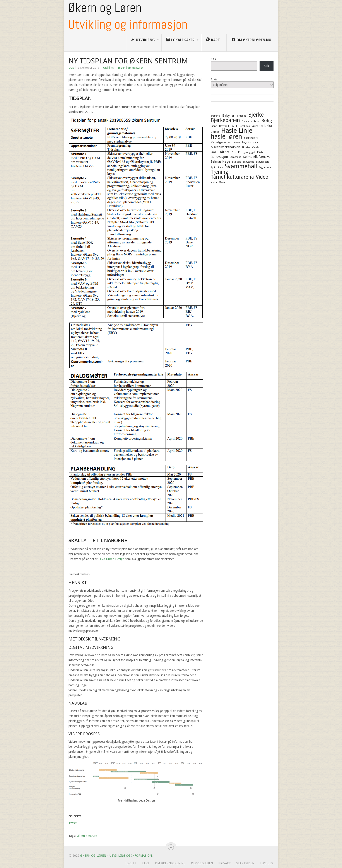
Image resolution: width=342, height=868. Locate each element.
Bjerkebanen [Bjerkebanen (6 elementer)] (225, 120)
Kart (146, 863)
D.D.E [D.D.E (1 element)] (234, 126)
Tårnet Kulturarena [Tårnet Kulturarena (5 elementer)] (232, 177)
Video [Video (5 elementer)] (262, 177)
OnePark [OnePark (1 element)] (257, 147)
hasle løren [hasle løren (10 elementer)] (226, 136)
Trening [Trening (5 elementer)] (219, 172)
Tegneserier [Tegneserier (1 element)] (265, 167)
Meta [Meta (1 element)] (255, 143)
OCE (71, 68)
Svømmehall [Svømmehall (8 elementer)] (241, 166)
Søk (213, 59)
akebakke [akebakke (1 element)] (215, 116)
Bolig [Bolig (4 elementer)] (267, 121)
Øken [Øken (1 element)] (222, 182)
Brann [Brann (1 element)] (214, 126)
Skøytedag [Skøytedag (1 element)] (249, 162)
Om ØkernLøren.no (170, 863)
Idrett (131, 863)
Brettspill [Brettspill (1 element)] (224, 126)
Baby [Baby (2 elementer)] (226, 116)
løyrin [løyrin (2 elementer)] (246, 142)
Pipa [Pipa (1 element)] (234, 152)
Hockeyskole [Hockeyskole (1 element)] (251, 138)
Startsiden (245, 863)
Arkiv (214, 79)
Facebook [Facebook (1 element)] (245, 126)
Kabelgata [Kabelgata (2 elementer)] (218, 142)
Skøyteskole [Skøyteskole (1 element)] (263, 162)
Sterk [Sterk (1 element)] (220, 167)
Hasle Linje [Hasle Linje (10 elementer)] (237, 131)
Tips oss (266, 863)
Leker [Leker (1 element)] (237, 143)
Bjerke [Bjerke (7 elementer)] (256, 115)
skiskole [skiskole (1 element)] (237, 162)
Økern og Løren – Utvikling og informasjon (116, 856)
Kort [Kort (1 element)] (230, 143)
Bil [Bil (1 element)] (233, 116)
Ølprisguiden (202, 863)
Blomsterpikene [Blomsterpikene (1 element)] (251, 121)
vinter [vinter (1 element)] (214, 182)
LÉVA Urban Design (111, 559)
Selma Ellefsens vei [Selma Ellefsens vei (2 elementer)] (257, 157)
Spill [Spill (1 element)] (213, 167)
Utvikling (109, 68)
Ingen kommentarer (131, 68)
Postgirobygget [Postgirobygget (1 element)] (247, 152)
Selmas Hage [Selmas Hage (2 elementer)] (220, 161)
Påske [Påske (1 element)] (260, 152)
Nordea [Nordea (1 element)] (246, 147)
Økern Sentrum (87, 836)
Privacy (224, 863)
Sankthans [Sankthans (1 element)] (236, 157)
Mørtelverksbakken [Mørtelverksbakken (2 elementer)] (225, 147)
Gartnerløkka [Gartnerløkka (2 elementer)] (262, 126)
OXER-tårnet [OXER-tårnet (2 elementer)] (220, 152)
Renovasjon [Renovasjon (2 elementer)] (219, 157)
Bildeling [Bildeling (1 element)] (241, 116)
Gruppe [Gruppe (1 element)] (215, 132)
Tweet (73, 823)
